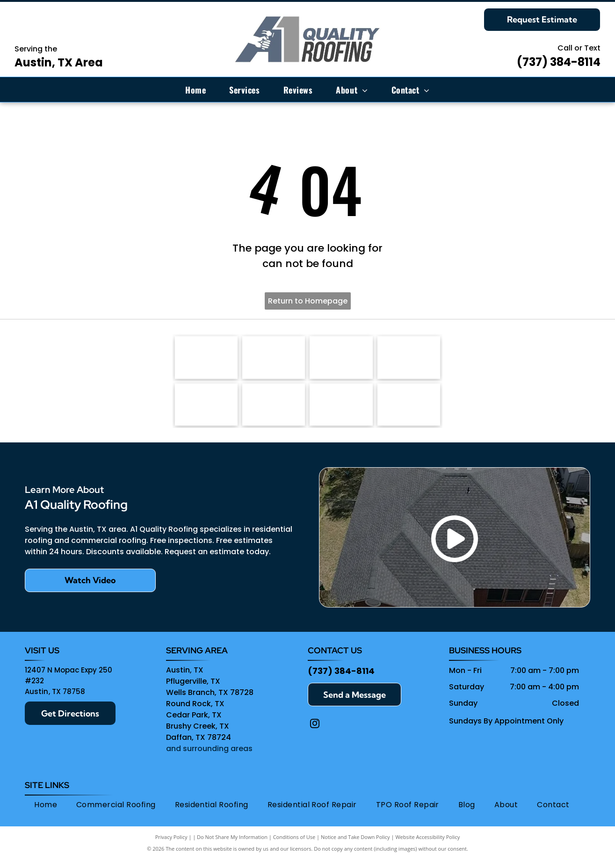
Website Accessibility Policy (427, 846)
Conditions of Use (294, 846)
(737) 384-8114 (559, 62)
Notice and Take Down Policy (355, 846)
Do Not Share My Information (232, 846)
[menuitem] (195, 90)
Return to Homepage (308, 301)
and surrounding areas (209, 758)
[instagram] (315, 734)
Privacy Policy (171, 846)
